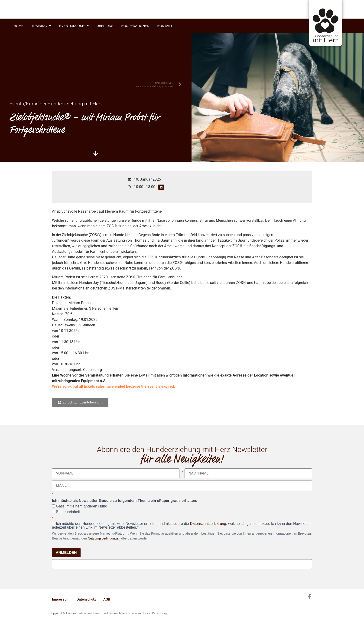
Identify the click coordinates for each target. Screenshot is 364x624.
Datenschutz (86, 599)
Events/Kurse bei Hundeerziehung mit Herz (56, 104)
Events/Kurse (74, 26)
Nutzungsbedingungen (104, 538)
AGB (107, 599)
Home (19, 26)
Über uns (105, 26)
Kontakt (165, 26)
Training (41, 26)
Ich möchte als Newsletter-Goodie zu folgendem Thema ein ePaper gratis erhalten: (125, 501)
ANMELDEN (66, 553)
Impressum (61, 599)
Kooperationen (135, 26)
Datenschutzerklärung (208, 524)
